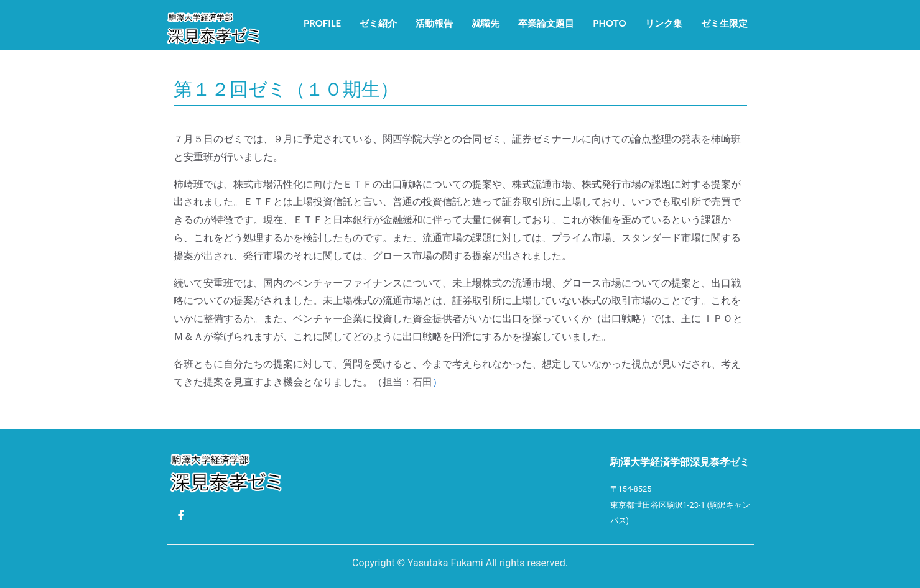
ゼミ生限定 (724, 23)
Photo (609, 23)
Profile (322, 23)
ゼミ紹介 (378, 23)
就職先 (486, 23)
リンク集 (664, 23)
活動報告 (434, 23)
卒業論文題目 (546, 23)
